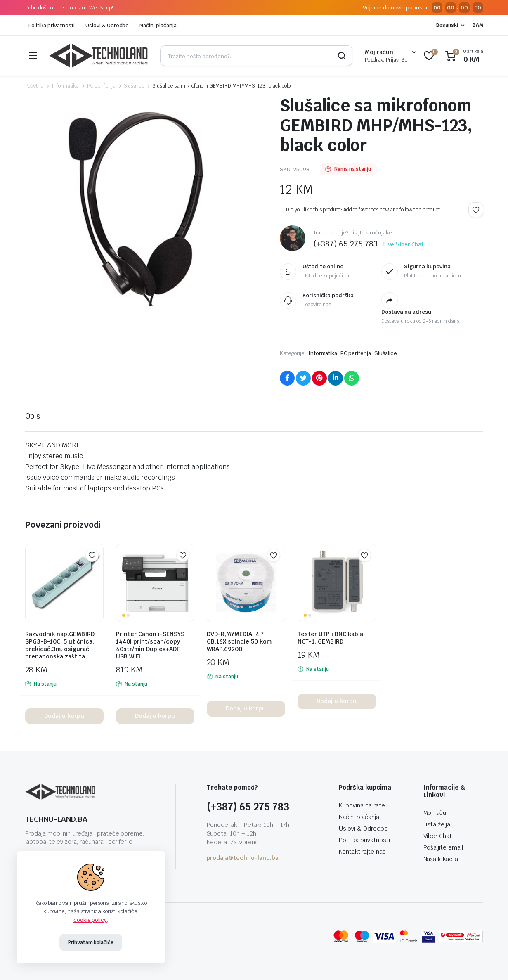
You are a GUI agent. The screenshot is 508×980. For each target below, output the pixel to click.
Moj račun (437, 813)
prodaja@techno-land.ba (243, 858)
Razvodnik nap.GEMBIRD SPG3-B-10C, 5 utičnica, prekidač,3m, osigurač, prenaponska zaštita (60, 645)
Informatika (65, 86)
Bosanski (447, 25)
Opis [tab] (33, 416)
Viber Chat (438, 836)
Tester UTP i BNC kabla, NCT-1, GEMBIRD (331, 638)
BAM (478, 25)
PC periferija (101, 86)
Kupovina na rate (362, 805)
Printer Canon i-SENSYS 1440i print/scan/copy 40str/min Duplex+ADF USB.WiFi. (150, 645)
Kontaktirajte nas (362, 852)
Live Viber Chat (404, 244)
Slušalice (134, 86)
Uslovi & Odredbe (107, 25)
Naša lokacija (441, 859)
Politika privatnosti (52, 25)
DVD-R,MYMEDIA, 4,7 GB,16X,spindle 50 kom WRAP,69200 (239, 641)
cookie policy (90, 920)
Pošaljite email (443, 847)
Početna (34, 86)
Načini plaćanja (158, 25)
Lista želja (437, 824)
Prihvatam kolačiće (91, 942)
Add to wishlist (476, 210)
